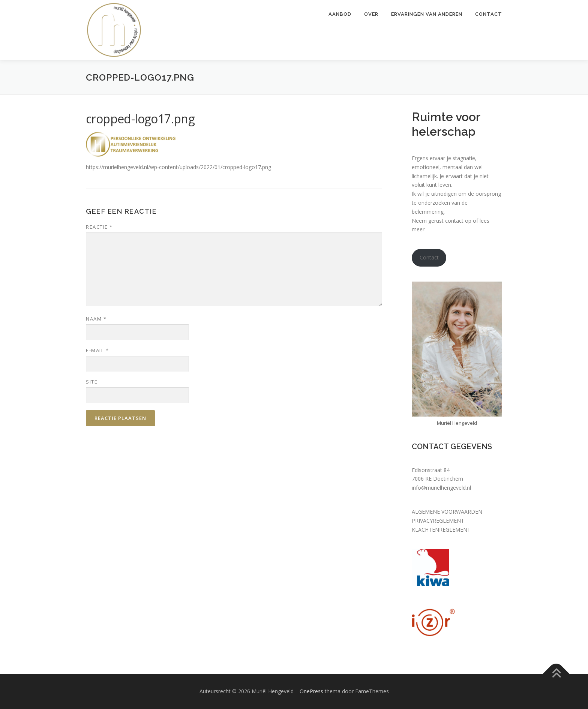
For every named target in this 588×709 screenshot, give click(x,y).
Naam (96, 319)
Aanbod (340, 14)
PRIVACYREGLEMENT (438, 521)
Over (371, 14)
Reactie (99, 227)
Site (92, 382)
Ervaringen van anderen (427, 14)
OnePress (311, 691)
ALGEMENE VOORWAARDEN (447, 512)
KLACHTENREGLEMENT (441, 530)
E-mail (97, 350)
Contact (489, 14)
